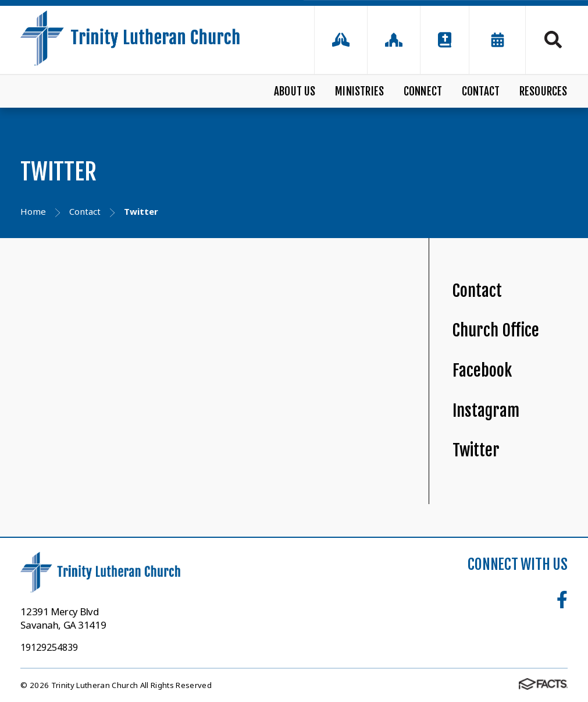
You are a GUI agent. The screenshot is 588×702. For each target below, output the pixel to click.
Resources (544, 91)
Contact (481, 91)
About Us (295, 91)
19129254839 (49, 647)
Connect (423, 91)
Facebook (482, 370)
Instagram (486, 411)
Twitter (476, 450)
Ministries (359, 91)
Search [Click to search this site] (553, 40)
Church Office (496, 330)
